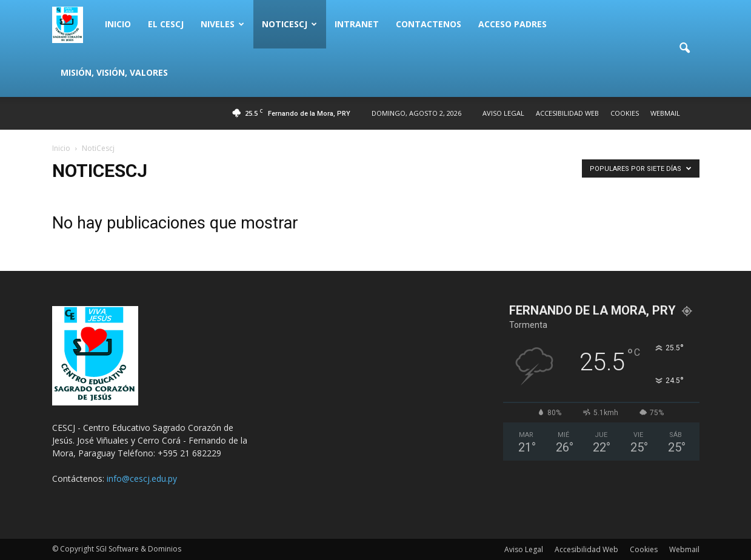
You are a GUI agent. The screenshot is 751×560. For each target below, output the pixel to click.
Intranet (357, 24)
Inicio (118, 24)
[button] (685, 48)
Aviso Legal (503, 113)
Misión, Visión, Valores (114, 72)
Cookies (625, 113)
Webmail (665, 113)
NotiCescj (289, 24)
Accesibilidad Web (567, 113)
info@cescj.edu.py (142, 478)
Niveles (222, 24)
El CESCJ (166, 24)
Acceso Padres (512, 24)
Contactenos (429, 24)
